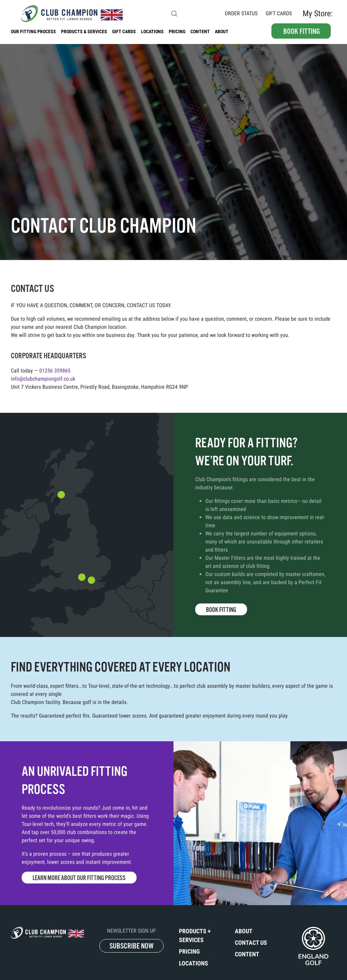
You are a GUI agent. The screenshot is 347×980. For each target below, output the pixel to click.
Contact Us (202, 13)
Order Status (241, 13)
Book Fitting (221, 610)
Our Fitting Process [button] (33, 31)
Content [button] (200, 31)
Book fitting (302, 31)
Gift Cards (279, 13)
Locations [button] (152, 31)
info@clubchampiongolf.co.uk (43, 379)
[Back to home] (67, 14)
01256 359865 (55, 371)
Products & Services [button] (84, 31)
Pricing (189, 952)
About (222, 31)
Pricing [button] (177, 31)
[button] (174, 14)
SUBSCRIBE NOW (131, 946)
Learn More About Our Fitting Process (79, 878)
